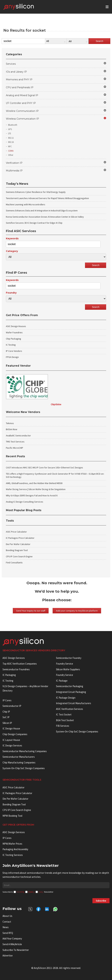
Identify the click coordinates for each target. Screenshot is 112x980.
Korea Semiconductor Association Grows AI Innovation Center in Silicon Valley (45, 217)
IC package (62, 681)
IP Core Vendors (14, 351)
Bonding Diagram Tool (17, 550)
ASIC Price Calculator (16, 532)
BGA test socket (65, 720)
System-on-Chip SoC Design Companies (24, 768)
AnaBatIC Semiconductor (18, 436)
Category (12, 251)
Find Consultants (14, 563)
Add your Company (12, 938)
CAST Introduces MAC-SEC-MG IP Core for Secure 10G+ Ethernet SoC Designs (44, 468)
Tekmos (10, 423)
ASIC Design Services (14, 658)
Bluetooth (13, 125)
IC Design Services (12, 745)
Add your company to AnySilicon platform (77, 611)
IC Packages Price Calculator (20, 538)
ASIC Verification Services (69, 709)
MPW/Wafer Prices (12, 844)
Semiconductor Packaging (70, 686)
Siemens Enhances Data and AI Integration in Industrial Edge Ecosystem (42, 211)
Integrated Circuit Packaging (71, 692)
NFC (10, 146)
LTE (10, 133)
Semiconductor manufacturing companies (25, 751)
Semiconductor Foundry (69, 658)
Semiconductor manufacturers (19, 757)
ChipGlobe (56, 404)
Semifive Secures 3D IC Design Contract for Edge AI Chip (34, 223)
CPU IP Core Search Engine (19, 556)
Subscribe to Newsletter (16, 950)
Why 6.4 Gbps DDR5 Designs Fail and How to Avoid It (32, 495)
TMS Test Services (15, 442)
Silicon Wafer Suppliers (68, 669)
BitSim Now (12, 429)
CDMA (11, 151)
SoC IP (6, 717)
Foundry (11, 293)
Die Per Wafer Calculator (18, 544)
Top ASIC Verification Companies (20, 664)
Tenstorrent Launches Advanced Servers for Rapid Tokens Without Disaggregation (47, 198)
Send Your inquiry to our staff (31, 611)
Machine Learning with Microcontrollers (26, 204)
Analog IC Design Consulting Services (25, 502)
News (6, 927)
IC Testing (11, 345)
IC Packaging (9, 675)
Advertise (8, 955)
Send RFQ (8, 933)
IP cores (7, 700)
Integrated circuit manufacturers (74, 703)
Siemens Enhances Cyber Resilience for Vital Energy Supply (36, 192)
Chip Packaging (13, 339)
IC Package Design (66, 698)
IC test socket (64, 714)
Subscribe (101, 901)
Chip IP (6, 712)
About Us (7, 916)
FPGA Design (12, 357)
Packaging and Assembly (15, 849)
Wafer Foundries (14, 332)
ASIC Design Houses (16, 326)
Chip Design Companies (15, 734)
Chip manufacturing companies (19, 762)
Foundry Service (65, 664)
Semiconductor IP (12, 706)
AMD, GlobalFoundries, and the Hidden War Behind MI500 (34, 483)
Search (99, 41)
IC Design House (11, 728)
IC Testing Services (13, 855)
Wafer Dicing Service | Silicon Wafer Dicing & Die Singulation (36, 489)
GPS (10, 129)
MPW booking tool (12, 816)
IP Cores (7, 838)
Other (11, 155)
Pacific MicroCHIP (15, 448)
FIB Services (63, 726)
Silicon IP (7, 723)
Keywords (12, 238)
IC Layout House (11, 740)
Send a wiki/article (12, 944)
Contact (7, 922)
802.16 (11, 142)
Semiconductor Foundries (16, 669)
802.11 (11, 138)
